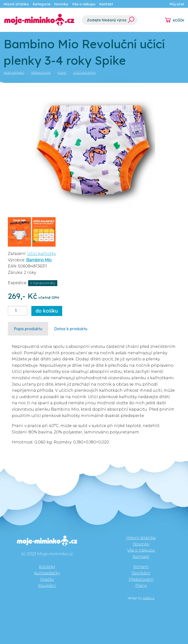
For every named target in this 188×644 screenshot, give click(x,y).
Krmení (141, 567)
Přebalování (41, 73)
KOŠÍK (179, 20)
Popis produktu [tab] (28, 329)
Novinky (61, 4)
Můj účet (177, 4)
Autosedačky (47, 573)
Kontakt (106, 4)
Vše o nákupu (84, 4)
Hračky (47, 579)
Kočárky (47, 567)
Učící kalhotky (85, 73)
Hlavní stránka (16, 4)
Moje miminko (14, 73)
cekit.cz (149, 598)
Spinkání (141, 573)
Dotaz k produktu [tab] (71, 329)
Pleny (62, 73)
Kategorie (42, 4)
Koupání (47, 586)
